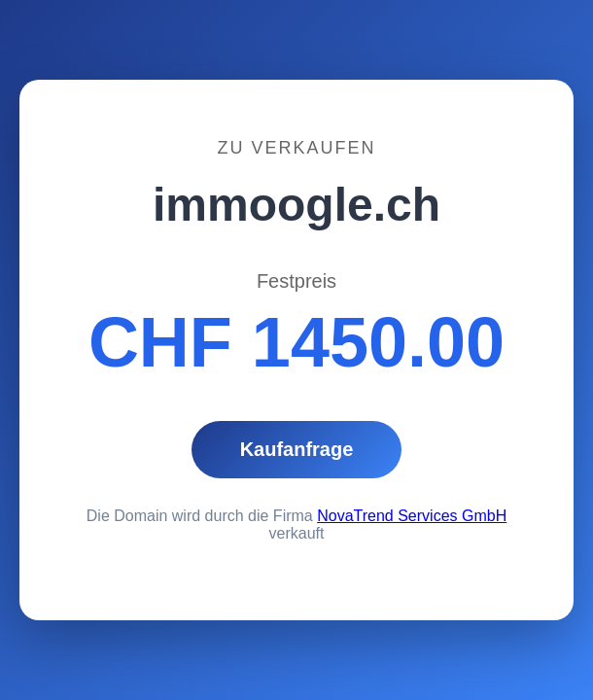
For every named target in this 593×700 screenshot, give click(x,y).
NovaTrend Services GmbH (412, 516)
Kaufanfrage (297, 449)
